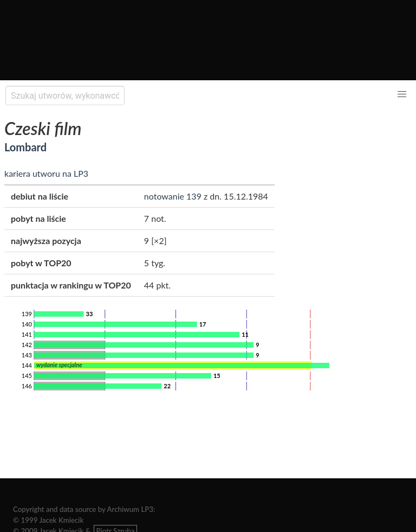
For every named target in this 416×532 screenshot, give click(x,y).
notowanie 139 (173, 196)
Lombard (25, 147)
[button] (402, 94)
